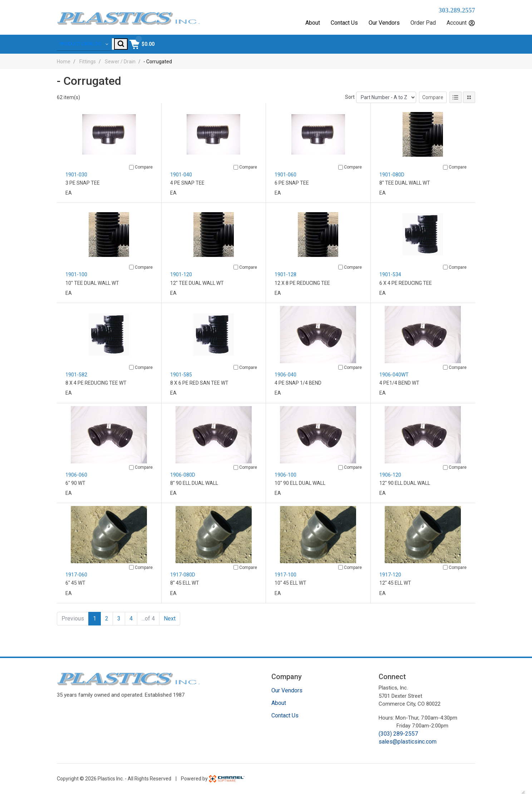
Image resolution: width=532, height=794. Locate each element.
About (313, 23)
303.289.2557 (457, 10)
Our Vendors (384, 23)
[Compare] (131, 173)
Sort (350, 103)
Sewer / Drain (120, 67)
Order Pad (423, 23)
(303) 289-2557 (398, 734)
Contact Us (344, 23)
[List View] (455, 103)
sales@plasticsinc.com (408, 742)
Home (64, 67)
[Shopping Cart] (462, 47)
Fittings (88, 67)
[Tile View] (469, 103)
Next (170, 624)
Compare (433, 103)
